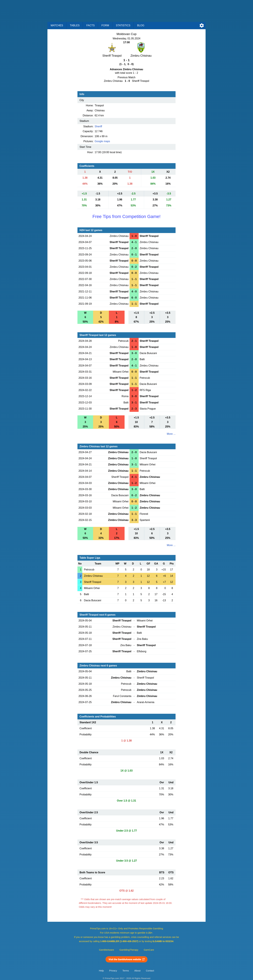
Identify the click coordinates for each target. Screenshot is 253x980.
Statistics (123, 25)
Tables (75, 25)
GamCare (149, 950)
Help (101, 971)
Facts (91, 25)
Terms (126, 971)
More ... (171, 434)
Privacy (113, 971)
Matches (57, 25)
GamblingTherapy (129, 950)
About (137, 971)
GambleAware (107, 950)
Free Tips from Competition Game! (126, 216)
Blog (141, 25)
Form (105, 25)
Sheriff (98, 126)
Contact (150, 971)
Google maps (102, 141)
